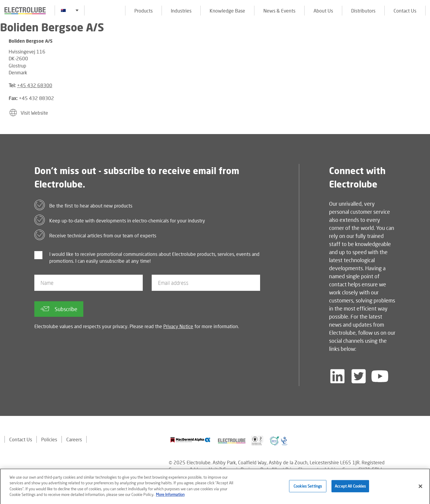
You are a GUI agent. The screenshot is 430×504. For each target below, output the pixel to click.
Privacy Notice (178, 326)
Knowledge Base (227, 11)
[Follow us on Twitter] (359, 376)
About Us (323, 11)
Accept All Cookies (350, 488)
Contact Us (405, 11)
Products (143, 11)
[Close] (420, 488)
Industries (181, 11)
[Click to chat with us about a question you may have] (423, 44)
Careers (74, 439)
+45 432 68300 (35, 85)
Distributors (363, 11)
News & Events (279, 11)
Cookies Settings (308, 488)
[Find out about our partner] (190, 440)
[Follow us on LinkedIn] (337, 376)
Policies (49, 439)
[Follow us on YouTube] (380, 376)
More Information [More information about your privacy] (170, 497)
